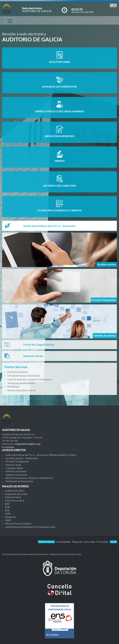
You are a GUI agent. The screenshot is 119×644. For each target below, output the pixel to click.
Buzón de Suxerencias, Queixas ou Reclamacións (29, 478)
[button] (113, 5)
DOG (8, 507)
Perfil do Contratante (16, 471)
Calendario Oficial (14, 468)
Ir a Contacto (8, 447)
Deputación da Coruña (16, 494)
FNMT (8, 520)
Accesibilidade (64, 542)
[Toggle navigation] (10, 21)
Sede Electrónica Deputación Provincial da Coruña (30, 527)
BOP (7, 504)
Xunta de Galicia (13, 497)
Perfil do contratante (18, 372)
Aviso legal (90, 542)
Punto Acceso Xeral (15, 501)
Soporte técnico (46, 542)
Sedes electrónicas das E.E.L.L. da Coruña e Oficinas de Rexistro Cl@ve (41, 455)
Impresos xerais (13, 465)
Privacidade (103, 542)
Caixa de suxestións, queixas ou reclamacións (30, 379)
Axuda (113, 542)
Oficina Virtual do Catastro (18, 524)
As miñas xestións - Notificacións (22, 458)
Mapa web (78, 542)
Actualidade (13, 387)
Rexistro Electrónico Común (21, 390)
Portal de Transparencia (17, 461)
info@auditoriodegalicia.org (27, 444)
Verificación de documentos (21, 383)
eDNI (8, 514)
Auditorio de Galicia (15, 491)
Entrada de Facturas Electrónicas (24, 376)
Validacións (10, 517)
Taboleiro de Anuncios (16, 475)
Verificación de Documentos (20, 481)
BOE (7, 510)
